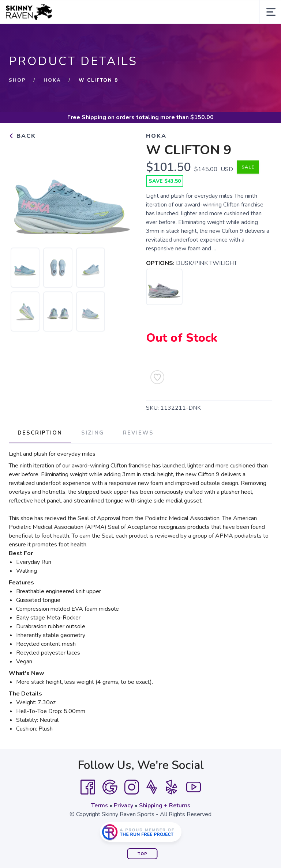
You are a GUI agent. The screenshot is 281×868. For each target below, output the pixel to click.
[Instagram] (132, 787)
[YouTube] (194, 787)
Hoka (52, 80)
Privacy (123, 806)
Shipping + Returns (165, 806)
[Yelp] (172, 787)
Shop (17, 80)
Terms (100, 806)
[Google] (110, 787)
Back (22, 136)
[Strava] (152, 787)
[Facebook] (88, 787)
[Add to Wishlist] (157, 377)
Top (143, 854)
